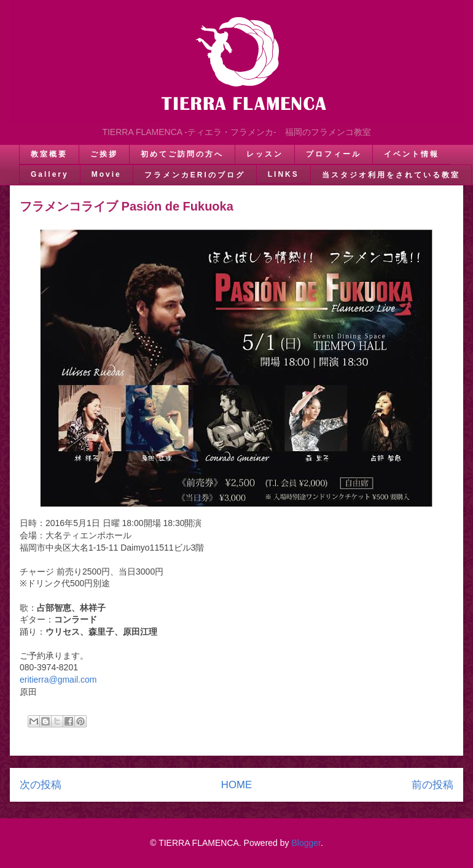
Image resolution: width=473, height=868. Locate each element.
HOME (237, 785)
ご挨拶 (104, 154)
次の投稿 (41, 785)
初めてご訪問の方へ (182, 154)
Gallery (50, 174)
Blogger (306, 843)
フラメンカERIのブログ (195, 175)
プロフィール (334, 154)
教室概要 (49, 154)
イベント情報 (412, 154)
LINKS (283, 174)
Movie (107, 174)
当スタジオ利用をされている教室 (391, 175)
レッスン (265, 154)
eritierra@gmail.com (58, 680)
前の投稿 (432, 785)
